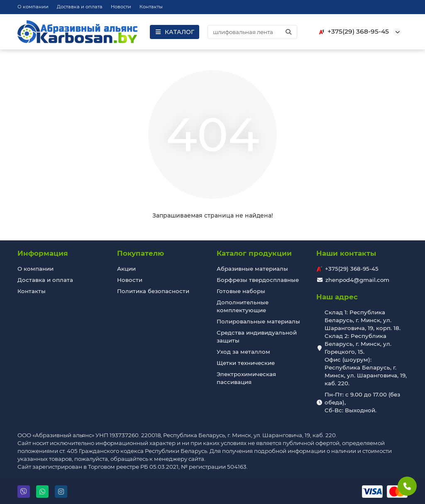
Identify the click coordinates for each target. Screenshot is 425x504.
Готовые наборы (241, 291)
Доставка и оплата (80, 7)
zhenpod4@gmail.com (357, 280)
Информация (43, 253)
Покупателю (140, 253)
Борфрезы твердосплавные (258, 280)
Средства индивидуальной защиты (257, 336)
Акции (126, 269)
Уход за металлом (243, 352)
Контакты (151, 7)
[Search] (252, 32)
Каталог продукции (254, 253)
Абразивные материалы (252, 269)
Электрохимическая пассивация (246, 378)
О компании (33, 7)
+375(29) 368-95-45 (352, 32)
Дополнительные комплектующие (243, 306)
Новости (121, 7)
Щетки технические (246, 363)
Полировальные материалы (258, 321)
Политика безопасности (153, 291)
